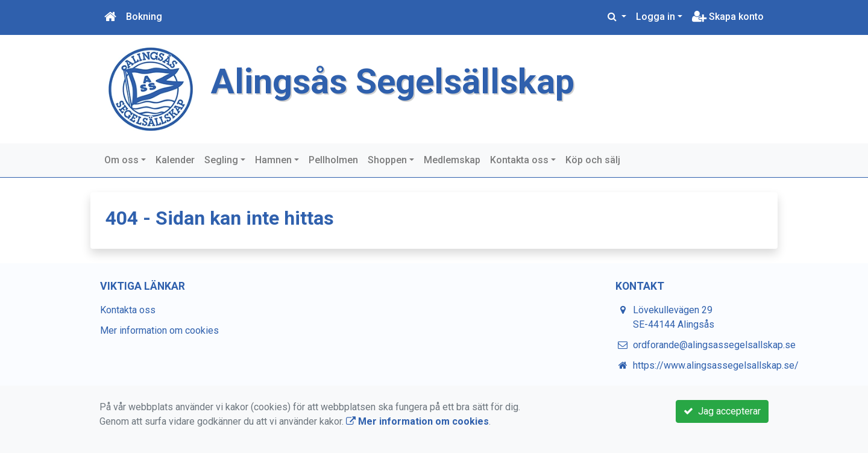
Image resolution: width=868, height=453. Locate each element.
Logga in (656, 17)
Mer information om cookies (159, 330)
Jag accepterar (722, 411)
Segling (221, 160)
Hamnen (273, 160)
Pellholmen (333, 160)
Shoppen (387, 160)
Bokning (144, 17)
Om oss (121, 160)
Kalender (175, 160)
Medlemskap (452, 160)
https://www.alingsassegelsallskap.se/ (716, 365)
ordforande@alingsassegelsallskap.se (714, 345)
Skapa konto (728, 17)
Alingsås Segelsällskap (393, 82)
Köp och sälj (593, 160)
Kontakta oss (519, 160)
